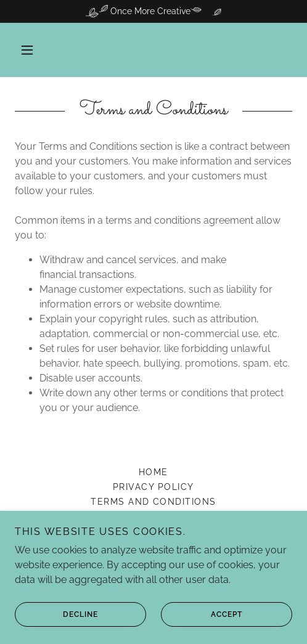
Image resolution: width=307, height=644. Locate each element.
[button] (27, 50)
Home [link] (153, 472)
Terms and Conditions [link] (153, 502)
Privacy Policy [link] (153, 487)
